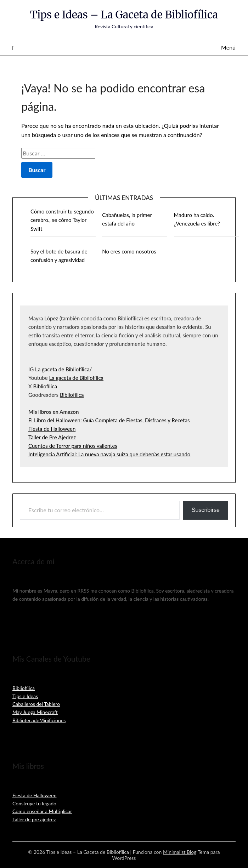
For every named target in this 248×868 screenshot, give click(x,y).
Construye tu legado (34, 803)
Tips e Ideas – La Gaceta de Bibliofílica (124, 15)
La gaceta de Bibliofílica (77, 378)
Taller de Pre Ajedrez (52, 437)
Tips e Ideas (25, 696)
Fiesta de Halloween (52, 429)
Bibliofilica (45, 386)
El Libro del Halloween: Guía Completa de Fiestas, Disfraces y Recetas (109, 420)
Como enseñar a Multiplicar (42, 811)
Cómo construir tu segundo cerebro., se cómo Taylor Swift (62, 220)
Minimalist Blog (180, 852)
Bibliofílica (72, 395)
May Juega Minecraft (35, 712)
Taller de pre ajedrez (34, 819)
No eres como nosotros (129, 251)
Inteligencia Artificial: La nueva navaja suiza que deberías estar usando (109, 454)
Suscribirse (206, 510)
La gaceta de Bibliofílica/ (63, 369)
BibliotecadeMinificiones (39, 720)
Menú (228, 47)
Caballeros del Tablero (36, 704)
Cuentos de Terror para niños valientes (73, 446)
